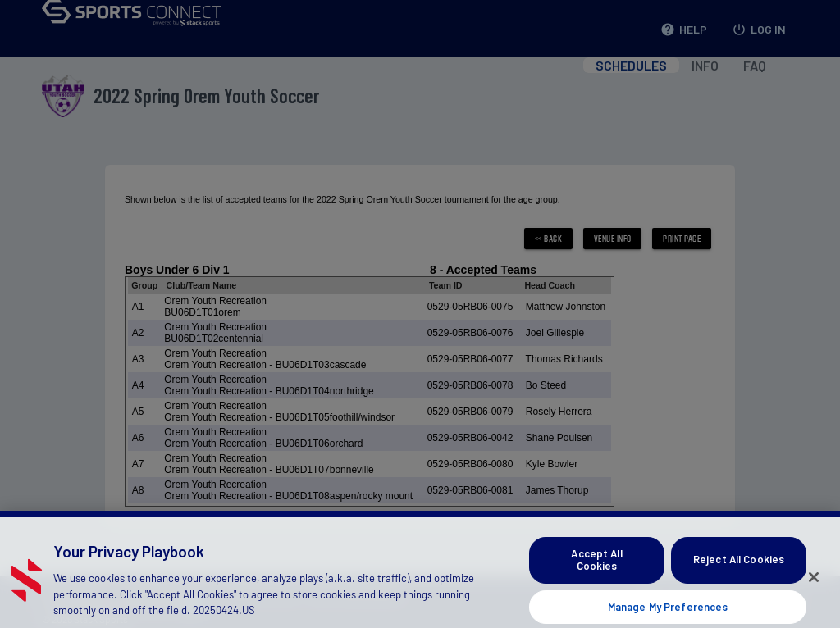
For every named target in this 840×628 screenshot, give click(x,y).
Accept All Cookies (596, 571)
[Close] (814, 589)
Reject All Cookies (739, 571)
